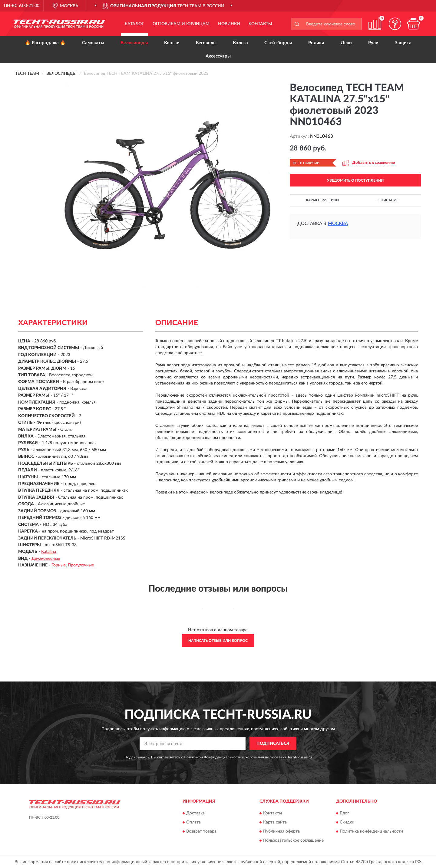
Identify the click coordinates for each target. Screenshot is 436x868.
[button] (395, 24)
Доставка (195, 813)
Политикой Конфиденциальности (213, 757)
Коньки (172, 43)
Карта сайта (275, 822)
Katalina (49, 552)
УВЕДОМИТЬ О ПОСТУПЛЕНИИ (355, 180)
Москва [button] (338, 224)
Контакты (260, 24)
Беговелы (206, 43)
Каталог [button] (134, 24)
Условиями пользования (266, 757)
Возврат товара (201, 831)
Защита (403, 43)
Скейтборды (278, 43)
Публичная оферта (281, 831)
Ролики (316, 43)
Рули (373, 43)
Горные (59, 565)
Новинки (229, 24)
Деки (346, 43)
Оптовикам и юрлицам (181, 24)
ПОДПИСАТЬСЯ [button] (273, 744)
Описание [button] (388, 200)
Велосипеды (134, 43)
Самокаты (93, 43)
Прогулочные (81, 565)
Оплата (193, 822)
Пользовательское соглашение (293, 840)
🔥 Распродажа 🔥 (45, 43)
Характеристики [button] (322, 200)
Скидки (347, 822)
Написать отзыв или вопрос (218, 641)
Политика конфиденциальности (371, 831)
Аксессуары (218, 56)
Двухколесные (46, 559)
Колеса (240, 43)
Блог (344, 813)
